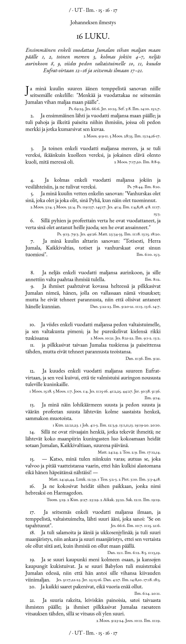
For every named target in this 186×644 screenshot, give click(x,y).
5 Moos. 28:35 (121, 136)
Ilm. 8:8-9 (151, 162)
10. (32, 325)
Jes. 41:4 (114, 207)
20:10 (155, 426)
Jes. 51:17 (64, 580)
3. (32, 149)
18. (32, 533)
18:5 (157, 580)
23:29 (94, 500)
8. (32, 273)
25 (119, 392)
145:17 (101, 207)
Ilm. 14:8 (129, 580)
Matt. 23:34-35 (110, 235)
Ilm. (90, 11)
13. (32, 405)
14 (158, 453)
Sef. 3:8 (124, 109)
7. (32, 241)
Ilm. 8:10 (152, 187)
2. (32, 116)
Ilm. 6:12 (132, 553)
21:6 (156, 526)
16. (32, 487)
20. (32, 587)
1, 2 (47, 57)
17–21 (136, 71)
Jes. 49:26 (88, 235)
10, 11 (135, 64)
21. (32, 601)
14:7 (156, 307)
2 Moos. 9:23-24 (110, 621)
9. (32, 287)
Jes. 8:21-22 (124, 338)
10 (140, 580)
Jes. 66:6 (92, 109)
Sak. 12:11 (134, 500)
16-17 (155, 136)
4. (32, 180)
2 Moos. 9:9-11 (96, 136)
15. (32, 459)
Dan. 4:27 (112, 580)
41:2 (113, 392)
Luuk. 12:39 (86, 480)
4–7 (139, 57)
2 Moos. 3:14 (41, 207)
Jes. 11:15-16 (99, 392)
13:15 (145, 235)
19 (158, 553)
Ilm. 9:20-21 (123, 307)
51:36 (156, 392)
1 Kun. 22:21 (63, 426)
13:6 (148, 307)
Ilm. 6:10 (144, 255)
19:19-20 (142, 426)
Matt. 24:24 (108, 453)
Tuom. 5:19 (56, 500)
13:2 (156, 338)
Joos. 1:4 (81, 392)
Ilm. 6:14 (142, 594)
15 (100, 11)
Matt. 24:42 (59, 480)
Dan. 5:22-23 (101, 307)
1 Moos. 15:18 (40, 392)
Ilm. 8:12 (152, 280)
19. (32, 560)
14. (32, 432)
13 (131, 426)
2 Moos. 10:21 (102, 338)
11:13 (139, 307)
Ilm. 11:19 (152, 621)
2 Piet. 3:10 (128, 480)
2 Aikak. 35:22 (112, 500)
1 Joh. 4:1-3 (89, 426)
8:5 (144, 553)
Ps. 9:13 (63, 235)
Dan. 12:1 (115, 553)
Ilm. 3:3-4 (147, 480)
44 (72, 480)
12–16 (81, 71)
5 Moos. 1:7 (62, 392)
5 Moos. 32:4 (64, 207)
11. (32, 345)
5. (32, 194)
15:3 (157, 214)
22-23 (76, 580)
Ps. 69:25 (76, 109)
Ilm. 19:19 (151, 500)
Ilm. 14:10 (141, 109)
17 (115, 11)
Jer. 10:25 (109, 109)
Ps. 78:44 (135, 187)
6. (32, 221)
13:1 (122, 426)
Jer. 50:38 (142, 392)
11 (127, 426)
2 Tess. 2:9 (128, 453)
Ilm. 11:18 (132, 235)
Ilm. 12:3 (107, 426)
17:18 (148, 580)
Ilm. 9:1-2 (143, 338)
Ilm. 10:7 (135, 526)
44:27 (127, 392)
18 (141, 207)
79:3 (75, 235)
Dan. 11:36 (134, 359)
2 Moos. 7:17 (125, 162)
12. (32, 371)
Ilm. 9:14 (152, 398)
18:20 (155, 235)
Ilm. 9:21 (152, 359)
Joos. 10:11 (134, 621)
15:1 (154, 109)
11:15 (148, 526)
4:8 (148, 207)
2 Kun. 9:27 (77, 500)
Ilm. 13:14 (142, 136)
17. (32, 513)
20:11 (155, 594)
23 (76, 426)
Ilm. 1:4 (129, 207)
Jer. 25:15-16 (92, 580)
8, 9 (55, 64)
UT (78, 11)
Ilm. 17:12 (147, 453)
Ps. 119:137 (85, 207)
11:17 (156, 207)
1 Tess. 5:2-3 (107, 480)
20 (139, 162)
